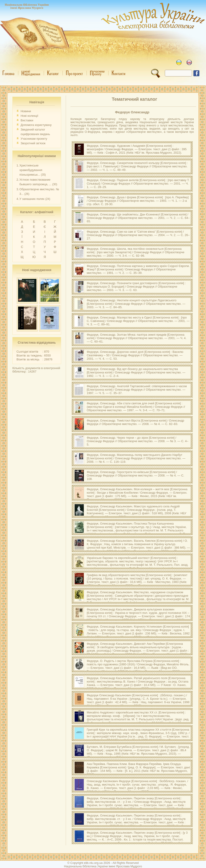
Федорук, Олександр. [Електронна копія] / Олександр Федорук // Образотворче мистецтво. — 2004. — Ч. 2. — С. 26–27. (138, 235)
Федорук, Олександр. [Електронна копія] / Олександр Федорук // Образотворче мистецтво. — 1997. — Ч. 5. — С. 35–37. (137, 390)
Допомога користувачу (36, 125)
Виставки (27, 120)
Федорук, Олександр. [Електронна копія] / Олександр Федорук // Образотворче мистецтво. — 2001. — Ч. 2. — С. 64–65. (138, 218)
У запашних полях (32, 199)
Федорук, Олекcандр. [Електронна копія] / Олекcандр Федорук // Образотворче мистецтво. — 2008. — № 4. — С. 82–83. (136, 422)
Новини (26, 111)
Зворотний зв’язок (33, 143)
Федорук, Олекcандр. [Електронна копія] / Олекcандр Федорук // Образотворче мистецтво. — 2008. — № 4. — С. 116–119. (136, 458)
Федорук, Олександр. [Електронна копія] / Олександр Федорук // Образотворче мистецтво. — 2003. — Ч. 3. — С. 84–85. (136, 304)
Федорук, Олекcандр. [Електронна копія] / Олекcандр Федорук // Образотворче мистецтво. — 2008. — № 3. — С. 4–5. (138, 441)
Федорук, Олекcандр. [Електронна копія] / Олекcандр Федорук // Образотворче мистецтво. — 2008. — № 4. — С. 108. (136, 475)
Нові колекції (29, 116)
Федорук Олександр (132, 112)
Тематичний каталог (134, 99)
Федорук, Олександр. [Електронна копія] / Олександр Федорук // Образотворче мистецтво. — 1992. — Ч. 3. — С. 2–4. (136, 372)
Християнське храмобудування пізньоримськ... (31, 170)
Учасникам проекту (34, 139)
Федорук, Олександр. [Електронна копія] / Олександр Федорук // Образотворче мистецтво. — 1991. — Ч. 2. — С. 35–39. (138, 269)
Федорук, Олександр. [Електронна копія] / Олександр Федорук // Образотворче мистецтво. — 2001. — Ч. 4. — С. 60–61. (137, 338)
